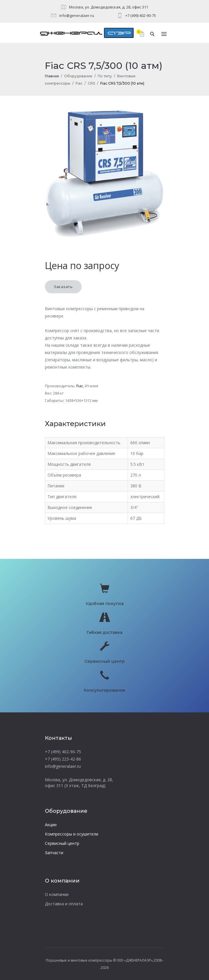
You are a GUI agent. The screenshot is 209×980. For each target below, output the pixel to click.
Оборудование (78, 76)
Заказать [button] (63, 287)
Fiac (79, 83)
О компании (57, 894)
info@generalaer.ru (77, 15)
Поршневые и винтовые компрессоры (79, 960)
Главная (52, 76)
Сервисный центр (62, 843)
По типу (105, 76)
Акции (51, 825)
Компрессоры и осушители (72, 834)
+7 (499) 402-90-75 (141, 15)
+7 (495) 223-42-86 (63, 759)
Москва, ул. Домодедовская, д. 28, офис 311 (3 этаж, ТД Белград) (79, 783)
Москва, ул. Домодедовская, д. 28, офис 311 (109, 7)
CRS (91, 83)
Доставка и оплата (64, 904)
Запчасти (54, 853)
